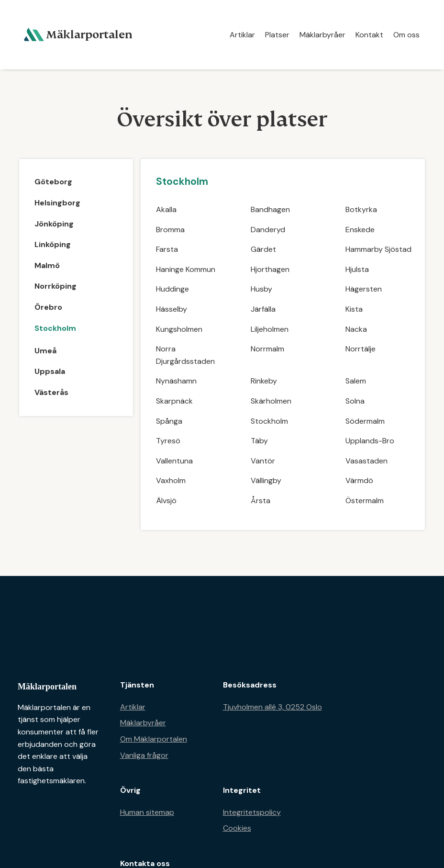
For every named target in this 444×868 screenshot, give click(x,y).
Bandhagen (270, 209)
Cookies (237, 828)
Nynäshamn (176, 381)
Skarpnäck (174, 401)
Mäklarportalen (47, 687)
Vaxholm (171, 480)
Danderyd (268, 230)
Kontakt (369, 35)
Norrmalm (267, 349)
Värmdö (359, 480)
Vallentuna (174, 461)
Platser (277, 35)
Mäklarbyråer (322, 35)
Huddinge (172, 289)
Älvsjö (166, 501)
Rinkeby (264, 381)
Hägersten (364, 289)
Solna (355, 401)
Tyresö (168, 441)
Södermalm (365, 421)
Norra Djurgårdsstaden (185, 355)
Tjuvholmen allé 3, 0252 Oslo (272, 707)
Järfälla (263, 309)
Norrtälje (361, 349)
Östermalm (365, 501)
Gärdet (263, 249)
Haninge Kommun (186, 269)
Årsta (261, 501)
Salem (356, 381)
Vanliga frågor (144, 755)
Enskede (360, 230)
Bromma (170, 230)
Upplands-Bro (370, 441)
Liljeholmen (270, 329)
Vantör (263, 461)
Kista (354, 309)
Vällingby (266, 480)
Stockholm (269, 421)
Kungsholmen (179, 329)
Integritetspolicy (252, 812)
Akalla (166, 209)
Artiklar (242, 35)
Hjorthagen (270, 269)
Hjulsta (357, 269)
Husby (261, 289)
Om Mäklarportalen (154, 739)
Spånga (169, 421)
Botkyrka (361, 209)
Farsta (167, 249)
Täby (259, 441)
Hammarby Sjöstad (378, 249)
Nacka (356, 329)
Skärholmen (271, 401)
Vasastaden (366, 461)
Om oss (406, 35)
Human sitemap (147, 812)
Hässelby (172, 309)
